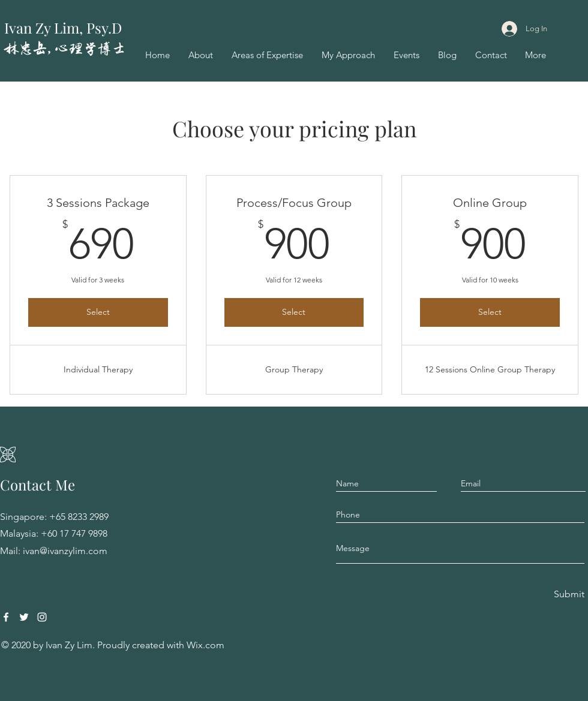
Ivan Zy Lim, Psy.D (63, 28)
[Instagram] (42, 617)
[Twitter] (24, 617)
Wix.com (205, 645)
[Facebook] (6, 617)
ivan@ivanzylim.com (65, 551)
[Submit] (568, 595)
